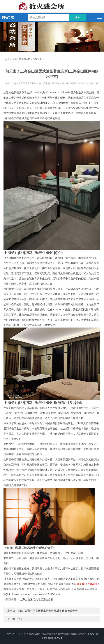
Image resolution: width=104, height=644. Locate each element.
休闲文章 (37, 59)
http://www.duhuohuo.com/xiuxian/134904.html (34, 594)
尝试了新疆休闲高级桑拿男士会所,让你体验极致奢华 (47, 611)
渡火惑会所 (25, 59)
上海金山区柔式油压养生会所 (36, 599)
